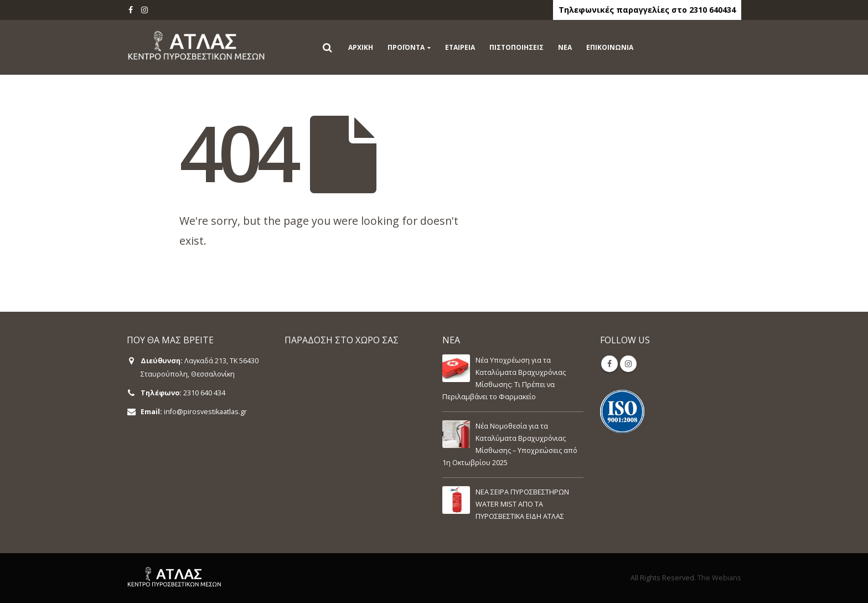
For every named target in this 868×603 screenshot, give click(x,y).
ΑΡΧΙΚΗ (361, 47)
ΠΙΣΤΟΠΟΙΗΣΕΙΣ (516, 47)
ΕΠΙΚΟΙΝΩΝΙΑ (610, 47)
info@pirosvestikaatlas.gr (205, 412)
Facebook (609, 364)
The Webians (719, 578)
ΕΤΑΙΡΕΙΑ (460, 47)
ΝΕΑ (565, 47)
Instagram (628, 364)
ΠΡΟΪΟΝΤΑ (406, 47)
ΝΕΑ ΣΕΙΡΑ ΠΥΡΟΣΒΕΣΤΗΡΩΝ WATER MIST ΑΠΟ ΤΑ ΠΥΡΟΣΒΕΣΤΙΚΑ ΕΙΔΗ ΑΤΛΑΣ (522, 504)
